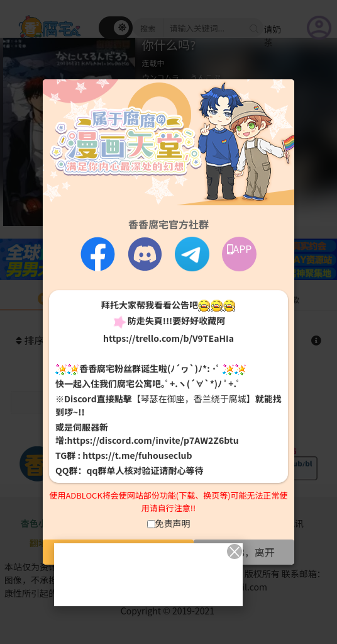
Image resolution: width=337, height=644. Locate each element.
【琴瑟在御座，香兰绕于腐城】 (194, 398)
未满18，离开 (244, 552)
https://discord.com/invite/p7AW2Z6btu (153, 440)
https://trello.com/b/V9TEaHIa (168, 338)
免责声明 (173, 523)
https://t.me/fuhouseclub (137, 455)
